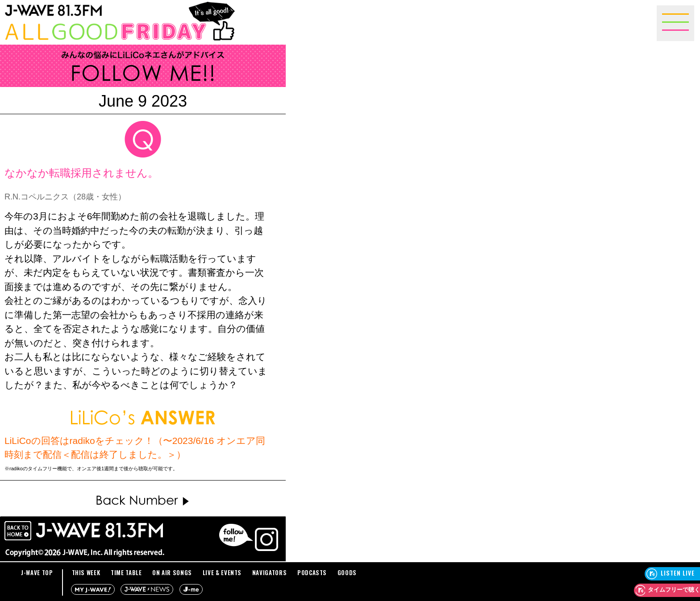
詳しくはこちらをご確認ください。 (217, 468)
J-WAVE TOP (37, 572)
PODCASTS (312, 572)
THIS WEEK (86, 572)
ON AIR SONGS (172, 572)
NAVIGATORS (270, 572)
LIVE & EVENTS (222, 572)
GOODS (347, 572)
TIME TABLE (126, 572)
